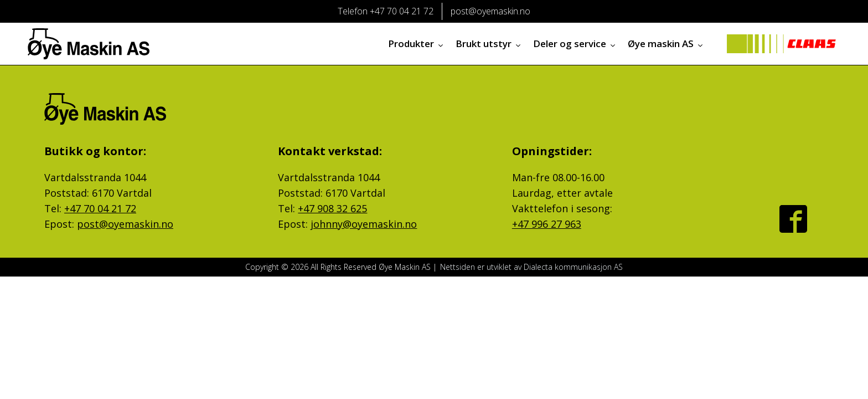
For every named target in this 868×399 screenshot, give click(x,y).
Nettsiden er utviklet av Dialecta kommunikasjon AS (531, 267)
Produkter (416, 44)
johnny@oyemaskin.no (364, 224)
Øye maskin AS (666, 44)
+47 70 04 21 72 (100, 208)
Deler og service (575, 44)
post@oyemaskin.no (125, 224)
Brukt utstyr (489, 44)
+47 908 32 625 (332, 208)
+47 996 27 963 (547, 224)
